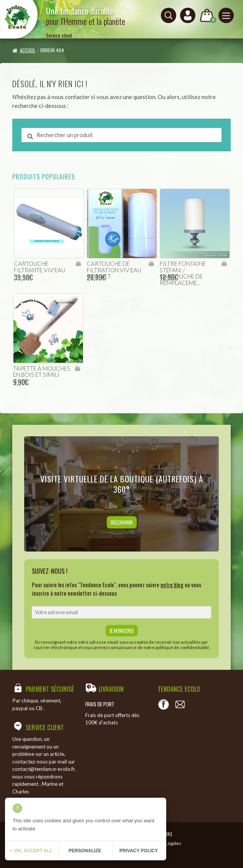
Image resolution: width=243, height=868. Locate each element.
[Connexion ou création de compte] (188, 15)
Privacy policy (139, 851)
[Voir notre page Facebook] (164, 704)
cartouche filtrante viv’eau (40, 267)
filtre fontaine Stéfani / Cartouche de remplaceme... (183, 273)
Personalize (85, 851)
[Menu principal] (226, 15)
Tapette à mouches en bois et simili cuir (42, 375)
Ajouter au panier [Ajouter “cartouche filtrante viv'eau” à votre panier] (78, 263)
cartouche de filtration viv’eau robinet (114, 270)
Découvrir (122, 522)
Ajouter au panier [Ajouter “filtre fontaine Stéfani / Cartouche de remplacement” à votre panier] (224, 263)
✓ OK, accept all (31, 851)
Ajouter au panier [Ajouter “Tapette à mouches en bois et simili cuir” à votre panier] (77, 368)
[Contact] (180, 704)
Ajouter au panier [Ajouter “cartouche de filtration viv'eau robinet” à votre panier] (151, 263)
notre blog (172, 585)
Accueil (28, 50)
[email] (121, 612)
